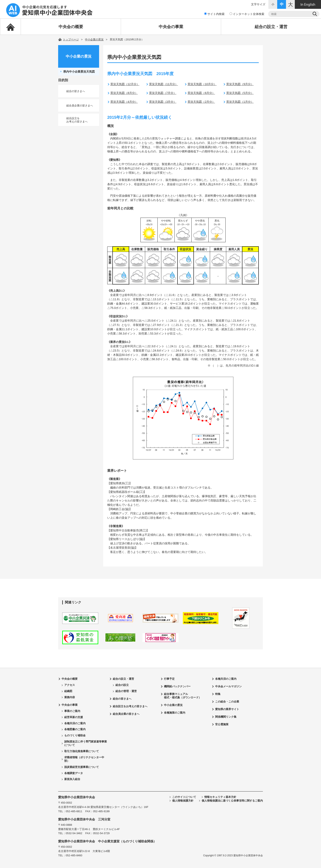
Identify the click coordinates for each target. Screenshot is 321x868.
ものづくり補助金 (75, 735)
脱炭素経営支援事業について (82, 767)
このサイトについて (184, 797)
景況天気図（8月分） (124, 93)
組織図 (68, 691)
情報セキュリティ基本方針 (220, 797)
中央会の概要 (71, 27)
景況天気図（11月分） (164, 84)
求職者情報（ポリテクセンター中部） (84, 759)
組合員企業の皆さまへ (80, 106)
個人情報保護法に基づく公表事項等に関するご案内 (232, 801)
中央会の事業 (171, 27)
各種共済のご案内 (75, 723)
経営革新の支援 (74, 717)
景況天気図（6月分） (201, 93)
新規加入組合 (72, 779)
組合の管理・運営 (126, 691)
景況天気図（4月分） (124, 102)
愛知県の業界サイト (227, 709)
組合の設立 (122, 685)
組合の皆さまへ (76, 91)
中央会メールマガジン (228, 686)
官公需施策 (222, 724)
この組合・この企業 (227, 702)
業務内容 (70, 697)
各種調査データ (74, 773)
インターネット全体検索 (247, 14)
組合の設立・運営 (271, 27)
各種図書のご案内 (75, 729)
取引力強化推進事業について (82, 751)
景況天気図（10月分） (202, 84)
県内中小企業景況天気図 (79, 72)
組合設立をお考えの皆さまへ (77, 120)
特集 (218, 694)
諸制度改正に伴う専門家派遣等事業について (86, 743)
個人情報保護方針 (183, 801)
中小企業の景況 (94, 39)
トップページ (71, 39)
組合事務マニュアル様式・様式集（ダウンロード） (183, 696)
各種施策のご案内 (175, 713)
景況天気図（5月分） (240, 93)
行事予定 (169, 679)
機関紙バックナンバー (177, 686)
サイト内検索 (214, 14)
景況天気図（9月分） (240, 84)
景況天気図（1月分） (240, 102)
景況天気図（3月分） (163, 102)
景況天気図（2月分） (201, 102)
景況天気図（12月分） (125, 84)
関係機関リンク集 (226, 717)
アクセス (70, 685)
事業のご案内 (72, 711)
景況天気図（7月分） (163, 93)
